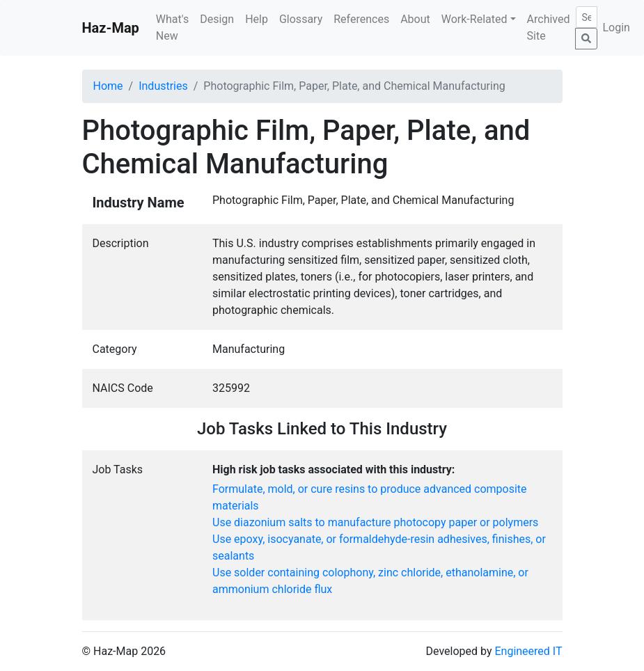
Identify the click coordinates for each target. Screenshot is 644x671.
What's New (172, 27)
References (361, 19)
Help (257, 19)
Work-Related (474, 19)
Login (616, 27)
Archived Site (549, 27)
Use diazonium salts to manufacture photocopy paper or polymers (375, 522)
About (415, 19)
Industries (163, 86)
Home (108, 86)
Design (217, 19)
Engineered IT (528, 651)
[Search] (587, 17)
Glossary (301, 19)
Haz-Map (111, 28)
